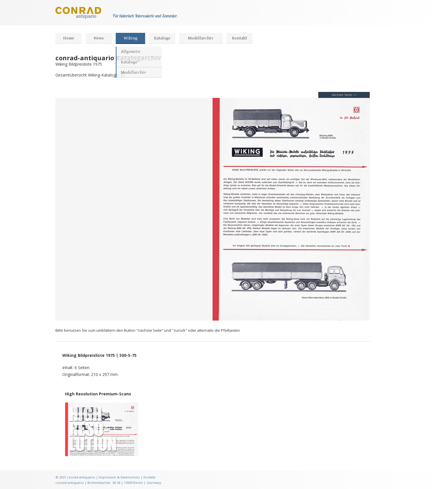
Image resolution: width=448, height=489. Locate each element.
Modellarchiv (201, 38)
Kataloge (162, 38)
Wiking (131, 38)
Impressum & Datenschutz (119, 477)
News (99, 38)
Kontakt (240, 38)
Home (69, 38)
